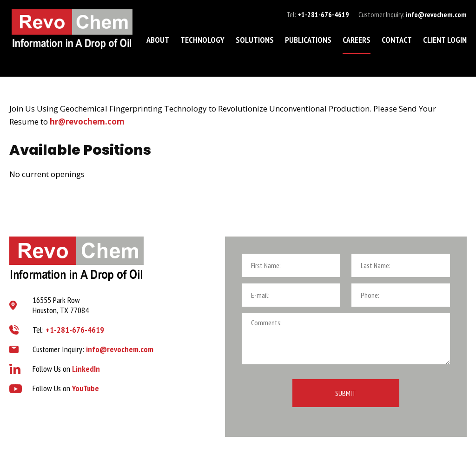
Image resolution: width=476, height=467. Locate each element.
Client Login (445, 40)
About (158, 40)
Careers (357, 40)
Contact (397, 40)
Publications (308, 40)
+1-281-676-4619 (323, 14)
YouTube (86, 388)
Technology (202, 40)
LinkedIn (86, 369)
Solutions (255, 40)
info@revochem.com (436, 14)
